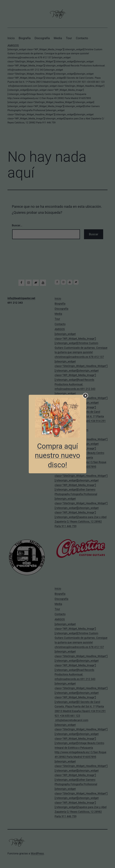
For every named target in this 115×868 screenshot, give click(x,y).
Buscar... (17, 225)
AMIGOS (57, 84)
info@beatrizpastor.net (21, 298)
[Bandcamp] (36, 283)
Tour (69, 38)
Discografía (42, 38)
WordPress (37, 853)
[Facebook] (21, 283)
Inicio (11, 38)
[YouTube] (43, 283)
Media (58, 38)
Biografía (25, 38)
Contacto (82, 38)
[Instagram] (29, 283)
